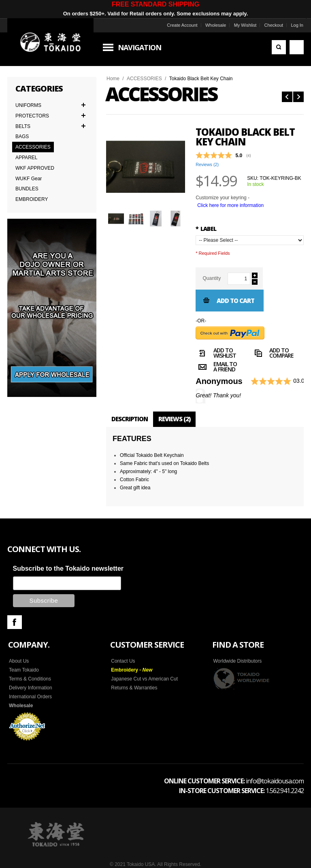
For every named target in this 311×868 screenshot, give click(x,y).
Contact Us (123, 661)
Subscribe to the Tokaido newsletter (68, 568)
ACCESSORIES (144, 79)
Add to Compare (273, 354)
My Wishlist (245, 25)
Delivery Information (31, 688)
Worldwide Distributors (237, 661)
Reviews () (207, 164)
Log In (297, 25)
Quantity (212, 278)
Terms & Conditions (30, 679)
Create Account (182, 25)
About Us (19, 661)
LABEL (206, 229)
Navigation (140, 47)
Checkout (274, 25)
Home (113, 79)
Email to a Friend (216, 368)
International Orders (30, 697)
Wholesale (216, 25)
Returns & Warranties (134, 688)
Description (130, 419)
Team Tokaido (24, 670)
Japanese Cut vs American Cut (144, 679)
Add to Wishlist (216, 354)
